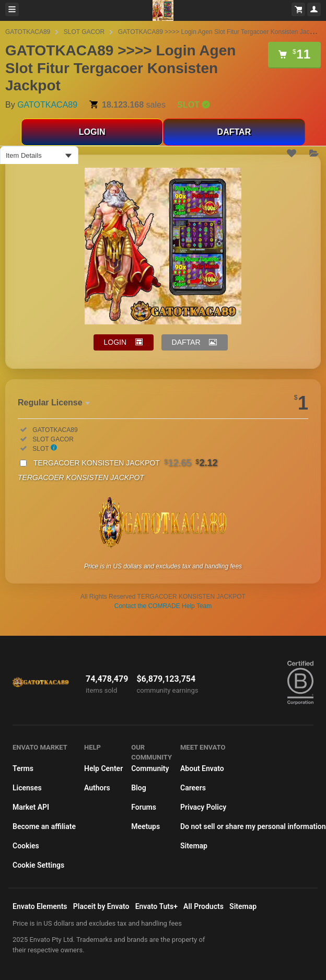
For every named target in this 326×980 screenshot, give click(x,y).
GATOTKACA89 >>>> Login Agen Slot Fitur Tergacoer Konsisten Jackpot (220, 32)
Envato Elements (40, 906)
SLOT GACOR (84, 32)
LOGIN (92, 132)
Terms (23, 768)
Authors (97, 788)
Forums (144, 807)
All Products (203, 906)
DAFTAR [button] (186, 342)
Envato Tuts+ (156, 906)
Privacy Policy (203, 807)
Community (150, 768)
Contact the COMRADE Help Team (163, 606)
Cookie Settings (38, 865)
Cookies (26, 846)
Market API (31, 807)
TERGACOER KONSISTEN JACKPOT (126, 463)
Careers (193, 788)
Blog (138, 788)
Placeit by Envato (101, 906)
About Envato (202, 768)
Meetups (145, 826)
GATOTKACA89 (28, 32)
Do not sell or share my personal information (253, 826)
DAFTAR (234, 132)
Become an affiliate (44, 826)
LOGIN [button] (115, 342)
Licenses (27, 788)
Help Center (103, 768)
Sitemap (194, 846)
